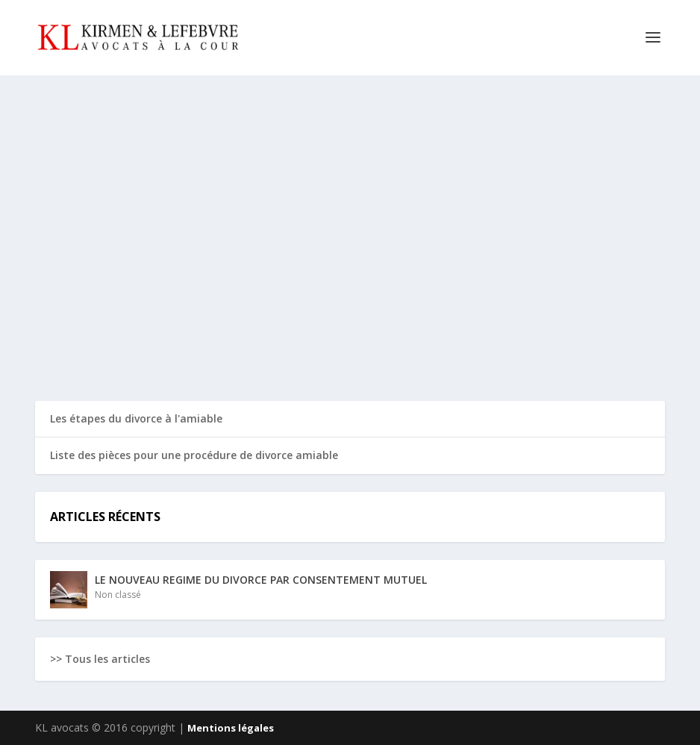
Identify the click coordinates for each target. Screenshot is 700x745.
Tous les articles (107, 659)
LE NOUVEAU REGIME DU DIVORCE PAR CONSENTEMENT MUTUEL (144, 269)
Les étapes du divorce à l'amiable (136, 418)
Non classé (118, 595)
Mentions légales (231, 728)
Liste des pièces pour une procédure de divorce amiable (194, 455)
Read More (89, 336)
